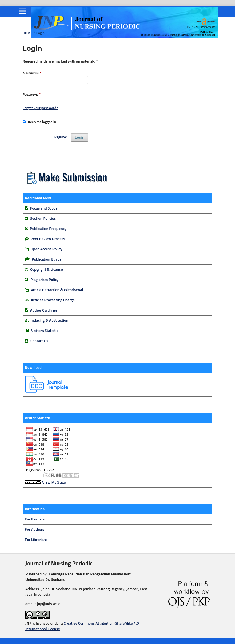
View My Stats (54, 482)
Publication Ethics (46, 259)
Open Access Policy (46, 249)
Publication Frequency (48, 229)
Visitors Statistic (45, 331)
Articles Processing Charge (52, 300)
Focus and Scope (44, 208)
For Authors (35, 530)
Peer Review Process (48, 239)
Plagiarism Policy (44, 280)
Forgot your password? (40, 108)
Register (61, 137)
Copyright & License (46, 270)
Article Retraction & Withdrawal (57, 290)
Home (28, 33)
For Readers (35, 519)
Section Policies (43, 219)
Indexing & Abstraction (49, 321)
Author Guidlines (44, 310)
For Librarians (36, 540)
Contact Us (39, 341)
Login (80, 137)
